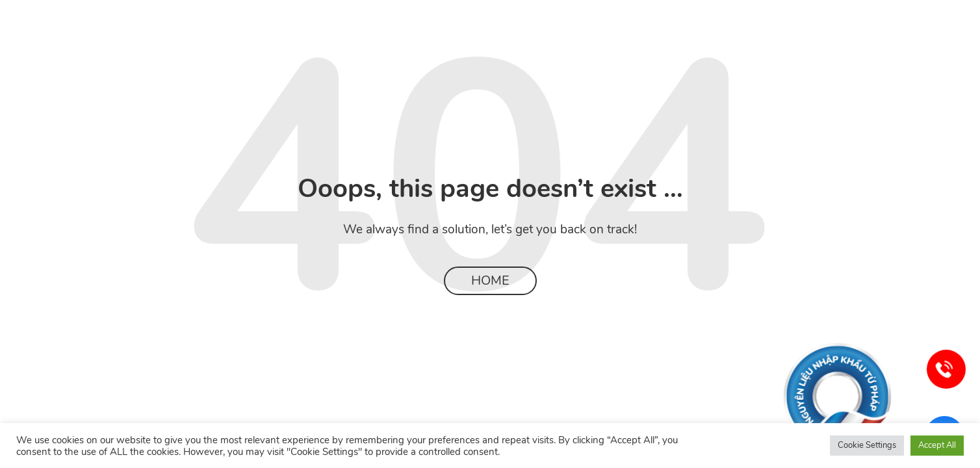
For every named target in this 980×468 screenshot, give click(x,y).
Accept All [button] (937, 445)
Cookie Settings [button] (867, 445)
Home (490, 280)
